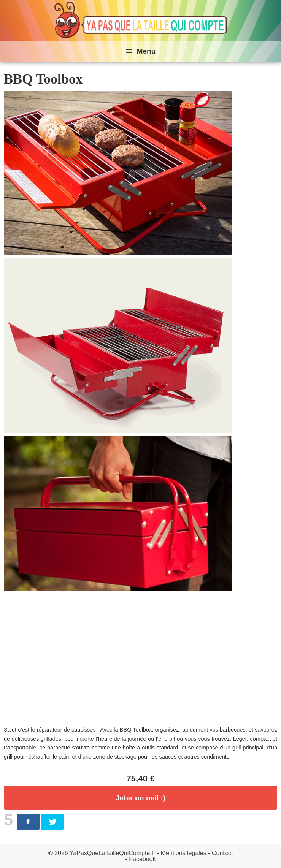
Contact (222, 853)
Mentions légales (184, 853)
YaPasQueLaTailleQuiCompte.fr (113, 853)
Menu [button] (146, 51)
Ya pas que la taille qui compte (141, 21)
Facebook (142, 859)
